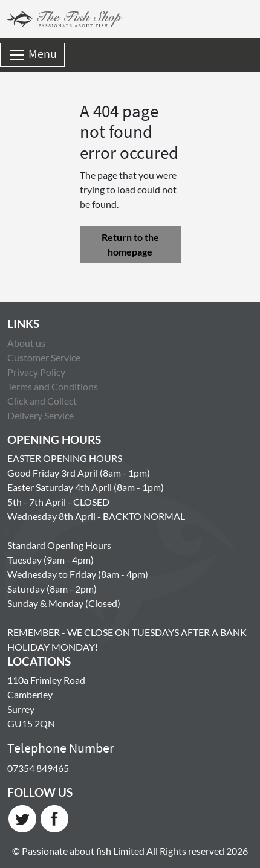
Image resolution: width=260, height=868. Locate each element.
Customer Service (44, 357)
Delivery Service (41, 415)
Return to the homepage (130, 244)
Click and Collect (42, 401)
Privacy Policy (36, 372)
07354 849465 (38, 768)
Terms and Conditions (53, 386)
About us (26, 343)
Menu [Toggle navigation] (32, 55)
